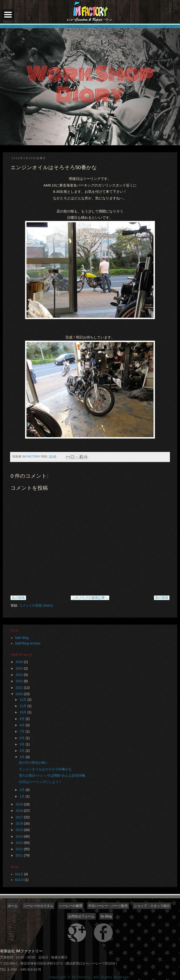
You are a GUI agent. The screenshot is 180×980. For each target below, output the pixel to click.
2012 (20, 849)
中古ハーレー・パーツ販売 (108, 906)
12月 (24, 700)
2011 (20, 855)
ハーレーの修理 (71, 906)
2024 (20, 668)
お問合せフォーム (81, 916)
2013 (20, 843)
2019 (20, 804)
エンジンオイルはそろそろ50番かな (45, 769)
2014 (20, 836)
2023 (20, 675)
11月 (24, 706)
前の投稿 (162, 598)
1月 (23, 796)
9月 (23, 719)
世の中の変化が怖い (34, 763)
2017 (20, 817)
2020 (20, 694)
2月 (23, 790)
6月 (23, 738)
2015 (20, 830)
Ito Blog (106, 916)
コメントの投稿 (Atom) (36, 605)
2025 (20, 662)
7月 (23, 731)
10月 (24, 712)
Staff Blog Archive (28, 643)
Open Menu (8, 15)
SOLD (19, 880)
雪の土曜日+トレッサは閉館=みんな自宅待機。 (53, 775)
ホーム (13, 906)
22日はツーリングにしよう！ (40, 782)
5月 (23, 744)
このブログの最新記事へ (90, 598)
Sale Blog (22, 638)
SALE (19, 874)
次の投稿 (18, 598)
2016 (20, 823)
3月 (23, 757)
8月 (23, 725)
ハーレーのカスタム (38, 906)
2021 (20, 688)
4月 (23, 751)
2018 (20, 811)
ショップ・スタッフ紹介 (152, 906)
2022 (20, 681)
